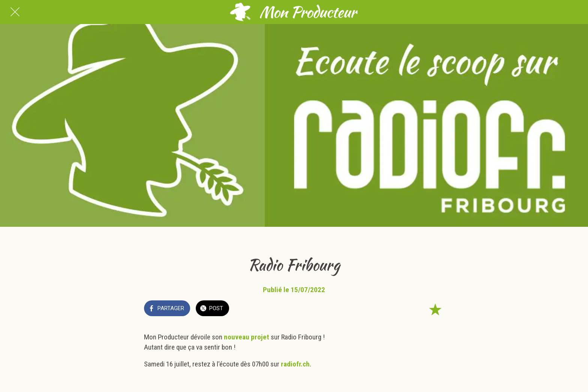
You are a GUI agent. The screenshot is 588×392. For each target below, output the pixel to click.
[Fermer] (15, 12)
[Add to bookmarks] (435, 309)
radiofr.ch (295, 364)
